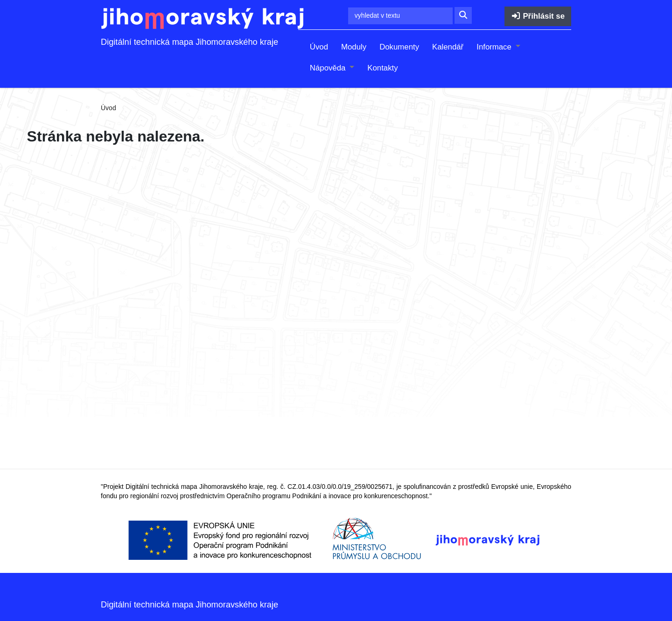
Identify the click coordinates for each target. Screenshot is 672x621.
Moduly (354, 47)
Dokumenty (399, 47)
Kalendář (448, 47)
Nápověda (329, 68)
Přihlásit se (538, 16)
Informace (495, 47)
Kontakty (382, 68)
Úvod (319, 47)
